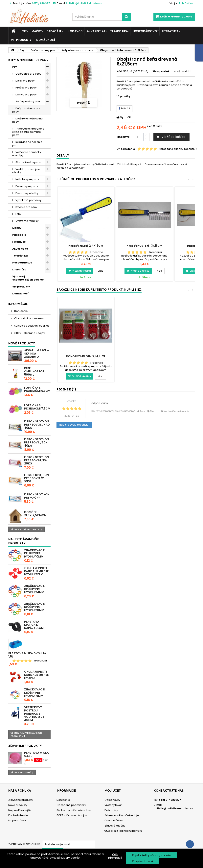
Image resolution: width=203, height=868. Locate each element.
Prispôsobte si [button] (142, 861)
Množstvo (123, 137)
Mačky (37, 31)
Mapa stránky (17, 820)
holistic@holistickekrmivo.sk (173, 808)
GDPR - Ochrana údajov (29, 333)
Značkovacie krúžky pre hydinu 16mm (34, 693)
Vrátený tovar (113, 805)
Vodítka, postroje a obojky (26, 171)
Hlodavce (74, 31)
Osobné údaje (114, 820)
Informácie (18, 304)
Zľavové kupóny (115, 826)
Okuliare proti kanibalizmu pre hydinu (36, 675)
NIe (150, 411)
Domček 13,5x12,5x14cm (35, 514)
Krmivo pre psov (26, 95)
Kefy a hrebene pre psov (26, 110)
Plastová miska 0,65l (36, 754)
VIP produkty (21, 40)
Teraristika (119, 31)
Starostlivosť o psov (28, 162)
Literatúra (170, 31)
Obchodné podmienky (29, 318)
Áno (141, 411)
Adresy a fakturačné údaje (122, 815)
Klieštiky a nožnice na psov (27, 120)
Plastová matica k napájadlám (34, 625)
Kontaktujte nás (18, 815)
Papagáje (54, 31)
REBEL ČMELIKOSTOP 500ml (34, 371)
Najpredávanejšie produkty (24, 541)
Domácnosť (46, 40)
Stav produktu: (163, 71)
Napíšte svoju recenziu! (74, 425)
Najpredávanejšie (20, 810)
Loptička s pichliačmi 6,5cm (37, 389)
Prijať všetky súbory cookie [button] (151, 855)
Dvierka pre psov (26, 207)
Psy (24, 31)
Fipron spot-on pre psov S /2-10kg (36, 478)
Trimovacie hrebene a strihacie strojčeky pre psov (28, 132)
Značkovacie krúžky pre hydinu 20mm (34, 607)
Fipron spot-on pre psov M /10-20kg (36, 460)
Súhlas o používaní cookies (32, 326)
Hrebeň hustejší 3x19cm (144, 246)
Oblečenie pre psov (28, 74)
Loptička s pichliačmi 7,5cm (37, 407)
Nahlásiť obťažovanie (175, 411)
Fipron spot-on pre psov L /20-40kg (36, 442)
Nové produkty (22, 343)
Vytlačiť (125, 117)
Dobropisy (111, 810)
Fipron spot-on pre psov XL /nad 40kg (37, 425)
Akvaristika (96, 31)
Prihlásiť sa (186, 3)
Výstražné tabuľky (27, 221)
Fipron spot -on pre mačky (37, 496)
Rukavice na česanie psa (27, 144)
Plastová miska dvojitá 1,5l (27, 655)
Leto (18, 214)
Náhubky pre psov (27, 179)
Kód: (120, 71)
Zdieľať (124, 108)
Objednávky (112, 800)
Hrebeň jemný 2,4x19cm (86, 246)
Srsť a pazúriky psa (27, 101)
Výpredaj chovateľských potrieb (28, 278)
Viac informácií (115, 856)
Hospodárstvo (145, 31)
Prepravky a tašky (27, 193)
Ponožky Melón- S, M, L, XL (145, 356)
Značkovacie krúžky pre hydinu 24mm (34, 589)
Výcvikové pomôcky (28, 200)
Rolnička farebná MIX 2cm (86, 356)
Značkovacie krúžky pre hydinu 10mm (34, 553)
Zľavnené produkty (25, 746)
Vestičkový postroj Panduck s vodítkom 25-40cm (35, 714)
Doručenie (21, 311)
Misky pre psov (25, 81)
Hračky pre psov (26, 88)
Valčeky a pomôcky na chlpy (27, 154)
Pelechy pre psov (26, 186)
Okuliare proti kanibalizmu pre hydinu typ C (36, 571)
